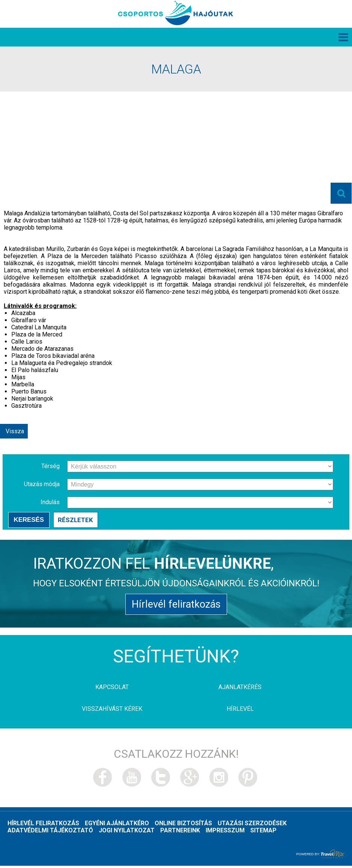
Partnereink (180, 833)
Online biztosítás (183, 825)
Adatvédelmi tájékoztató (50, 833)
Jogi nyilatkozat (127, 833)
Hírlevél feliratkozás (176, 606)
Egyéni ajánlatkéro (117, 825)
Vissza (15, 432)
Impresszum (225, 833)
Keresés (29, 521)
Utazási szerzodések (252, 825)
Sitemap (263, 833)
